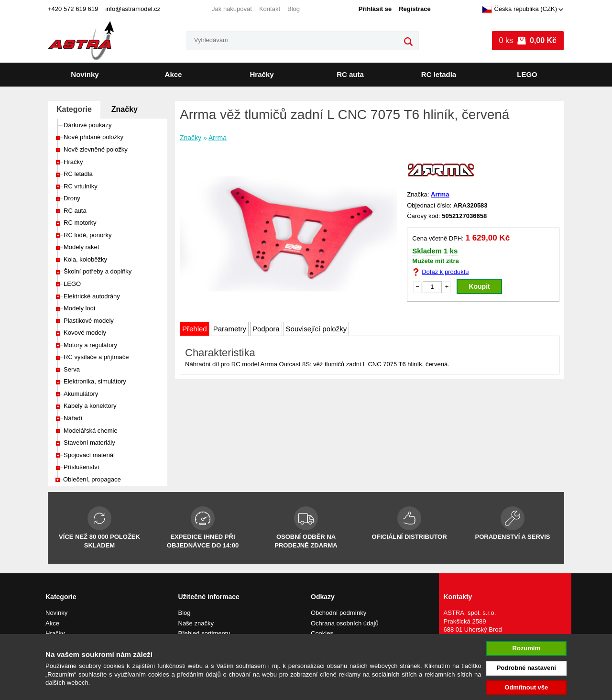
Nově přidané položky (93, 137)
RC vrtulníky (81, 186)
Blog (294, 9)
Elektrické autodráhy (92, 296)
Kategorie (74, 109)
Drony (72, 198)
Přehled (195, 329)
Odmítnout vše (526, 687)
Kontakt (270, 9)
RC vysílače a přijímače (96, 357)
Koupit (479, 286)
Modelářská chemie (91, 431)
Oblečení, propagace (92, 479)
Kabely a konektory (90, 406)
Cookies (322, 633)
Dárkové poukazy (87, 125)
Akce (174, 74)
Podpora (266, 329)
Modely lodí (79, 308)
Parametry (230, 329)
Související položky (317, 329)
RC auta (350, 74)
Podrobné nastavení (526, 668)
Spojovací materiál (89, 455)
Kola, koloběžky (85, 259)
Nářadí (73, 418)
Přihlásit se (375, 9)
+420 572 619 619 (73, 9)
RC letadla (439, 74)
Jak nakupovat (232, 9)
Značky (125, 109)
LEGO (527, 74)
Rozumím (527, 648)
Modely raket (81, 247)
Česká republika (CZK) (519, 10)
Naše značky (196, 623)
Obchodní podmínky (339, 613)
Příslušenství (81, 467)
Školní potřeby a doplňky (98, 271)
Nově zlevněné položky (96, 149)
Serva (72, 369)
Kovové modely (85, 333)
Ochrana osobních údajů (345, 623)
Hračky (262, 74)
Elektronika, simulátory (95, 381)
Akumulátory (81, 394)
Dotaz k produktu (445, 272)
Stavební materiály (89, 443)
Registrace (415, 9)
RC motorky (80, 223)
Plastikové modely (89, 321)
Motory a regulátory (90, 345)
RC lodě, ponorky (87, 235)
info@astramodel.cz (133, 9)
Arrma (218, 138)
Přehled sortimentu (204, 633)
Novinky (85, 74)
